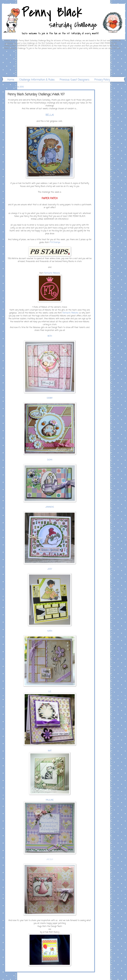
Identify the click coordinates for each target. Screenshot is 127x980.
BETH (50, 336)
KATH (50, 631)
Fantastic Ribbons (52, 273)
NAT (50, 751)
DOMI (50, 460)
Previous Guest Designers (75, 80)
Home (11, 80)
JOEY (50, 569)
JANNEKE (50, 507)
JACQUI (50, 859)
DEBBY (50, 398)
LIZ (50, 692)
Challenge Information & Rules (37, 80)
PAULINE (50, 800)
